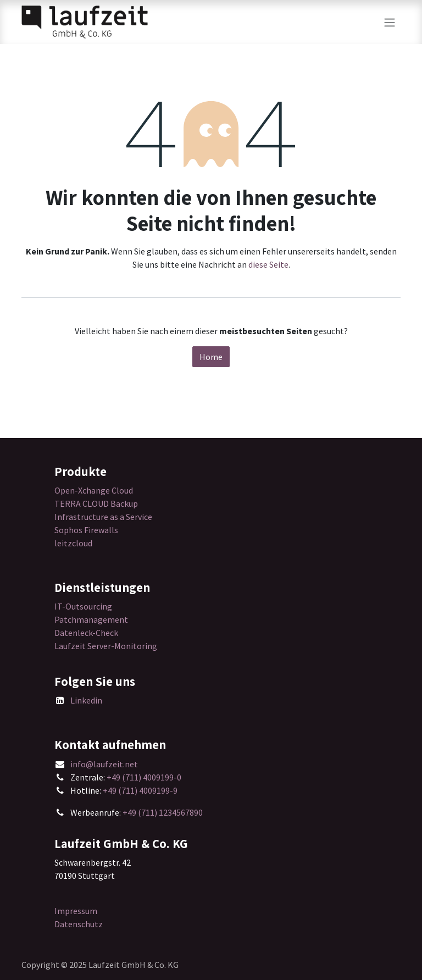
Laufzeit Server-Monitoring (106, 646)
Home (211, 357)
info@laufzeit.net (104, 764)
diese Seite (268, 264)
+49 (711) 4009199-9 (140, 790)
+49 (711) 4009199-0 (144, 777)
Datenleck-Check (86, 633)
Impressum (76, 911)
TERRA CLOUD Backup (96, 503)
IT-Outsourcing (83, 606)
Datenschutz (79, 924)
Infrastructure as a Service (103, 517)
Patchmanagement (91, 619)
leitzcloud (73, 543)
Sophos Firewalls (86, 530)
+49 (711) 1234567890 (163, 812)
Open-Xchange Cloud (94, 490)
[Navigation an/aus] (390, 22)
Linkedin (86, 700)
